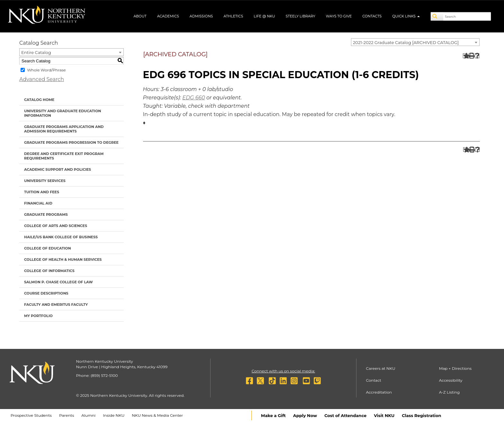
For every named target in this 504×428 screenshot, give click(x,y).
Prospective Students (31, 415)
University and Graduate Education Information (63, 113)
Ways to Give (339, 16)
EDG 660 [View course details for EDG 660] (194, 98)
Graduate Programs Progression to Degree (71, 142)
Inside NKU (114, 415)
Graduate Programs (46, 214)
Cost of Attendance (345, 415)
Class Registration (421, 415)
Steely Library (301, 16)
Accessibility (451, 380)
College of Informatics (49, 271)
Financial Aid (38, 203)
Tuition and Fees (42, 192)
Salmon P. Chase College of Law (59, 282)
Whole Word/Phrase (46, 70)
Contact (374, 380)
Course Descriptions (46, 293)
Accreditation (379, 392)
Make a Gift (273, 415)
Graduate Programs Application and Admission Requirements (64, 129)
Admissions (201, 16)
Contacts (372, 16)
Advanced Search (42, 79)
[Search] (437, 16)
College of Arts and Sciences (56, 226)
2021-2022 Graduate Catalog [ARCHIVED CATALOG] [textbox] (406, 42)
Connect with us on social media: (283, 371)
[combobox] (415, 42)
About (140, 16)
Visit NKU (384, 415)
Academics (168, 16)
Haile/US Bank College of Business (61, 237)
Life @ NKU (264, 16)
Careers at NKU (381, 368)
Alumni (88, 415)
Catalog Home (39, 100)
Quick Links (406, 16)
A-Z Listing (450, 392)
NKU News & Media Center (157, 415)
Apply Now (305, 415)
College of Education (48, 248)
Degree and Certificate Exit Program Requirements (64, 156)
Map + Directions (455, 368)
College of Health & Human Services (63, 260)
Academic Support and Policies (58, 169)
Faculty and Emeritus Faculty (56, 305)
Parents (67, 415)
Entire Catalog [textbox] (36, 52)
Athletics (233, 16)
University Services (45, 181)
